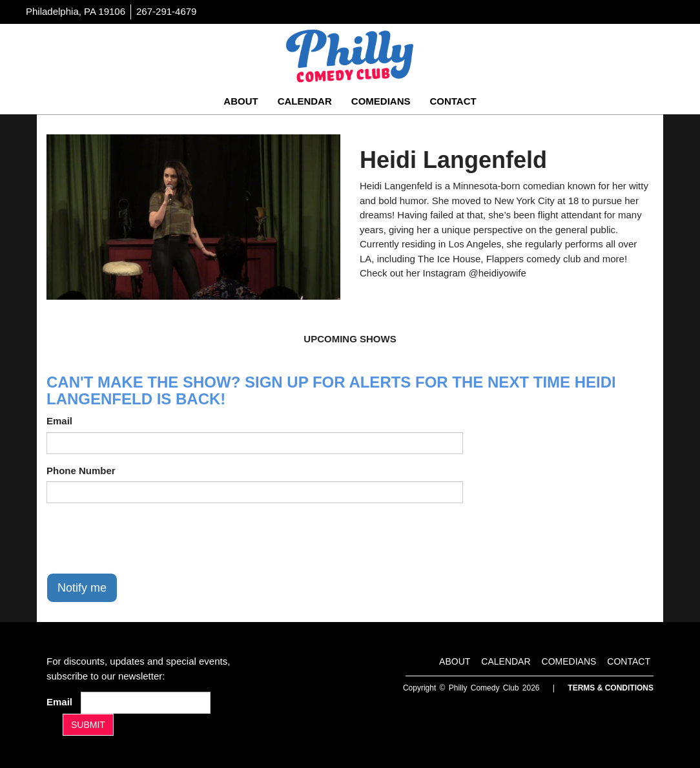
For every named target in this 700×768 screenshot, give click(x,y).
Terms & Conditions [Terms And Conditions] (611, 688)
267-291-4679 (166, 11)
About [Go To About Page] (241, 101)
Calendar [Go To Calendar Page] (305, 101)
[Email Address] (146, 703)
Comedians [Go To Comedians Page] (381, 101)
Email (59, 421)
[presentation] (145, 538)
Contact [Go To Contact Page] (453, 101)
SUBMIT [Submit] (88, 725)
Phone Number (81, 471)
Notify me (82, 588)
